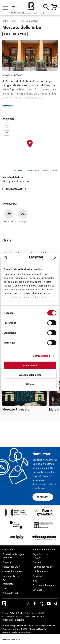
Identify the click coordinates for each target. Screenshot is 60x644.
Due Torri (7, 588)
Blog (35, 581)
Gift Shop (37, 590)
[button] (30, 144)
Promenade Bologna (43, 585)
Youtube (49, 604)
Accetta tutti (30, 365)
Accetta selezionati (30, 375)
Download (38, 576)
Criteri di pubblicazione (13, 620)
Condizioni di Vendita (34, 616)
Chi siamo (8, 549)
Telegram (56, 604)
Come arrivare (14, 189)
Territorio (37, 562)
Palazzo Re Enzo (11, 567)
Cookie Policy (24, 613)
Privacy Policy (9, 613)
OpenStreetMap (32, 170)
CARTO (54, 170)
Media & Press (40, 571)
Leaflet (18, 170)
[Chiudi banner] (55, 258)
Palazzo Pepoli (10, 593)
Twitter (42, 604)
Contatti (7, 562)
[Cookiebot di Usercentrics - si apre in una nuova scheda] (31, 258)
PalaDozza (8, 584)
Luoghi (13, 21)
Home (5, 21)
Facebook (35, 604)
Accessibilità (38, 613)
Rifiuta (30, 384)
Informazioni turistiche (44, 549)
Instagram (28, 604)
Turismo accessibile (43, 567)
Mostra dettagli (41, 356)
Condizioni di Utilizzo (12, 616)
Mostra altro (8, 106)
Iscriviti (43, 497)
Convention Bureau (12, 571)
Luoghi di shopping (29, 21)
